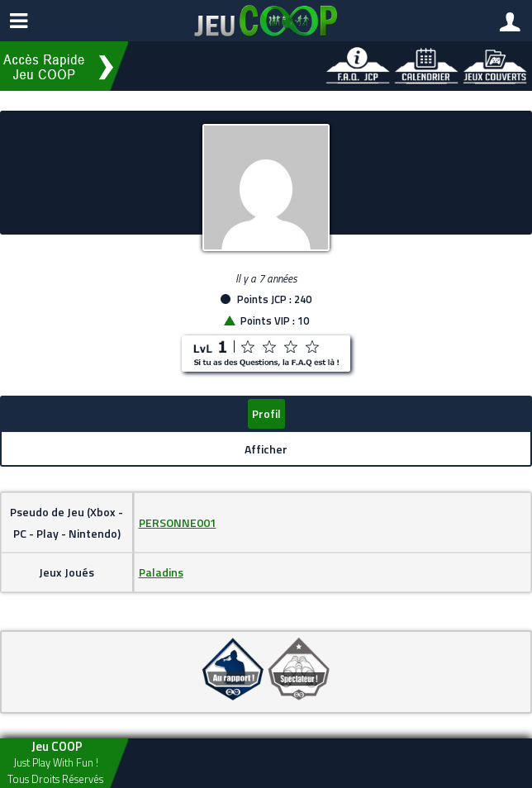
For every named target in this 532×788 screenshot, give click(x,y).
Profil (266, 413)
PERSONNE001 (178, 522)
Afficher (266, 449)
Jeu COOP (57, 746)
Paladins (161, 572)
